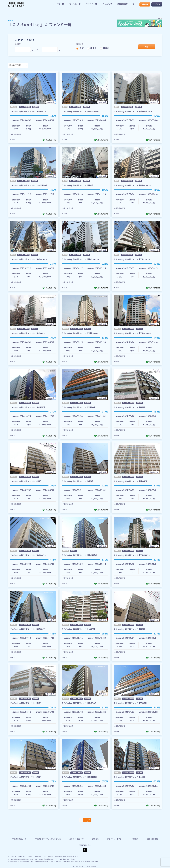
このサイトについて (76, 839)
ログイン (157, 4)
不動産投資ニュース (126, 4)
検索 (147, 47)
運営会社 (95, 839)
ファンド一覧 (75, 4)
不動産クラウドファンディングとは (48, 839)
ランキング (107, 4)
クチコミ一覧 (92, 4)
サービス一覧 (58, 4)
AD (160, 18)
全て (82, 48)
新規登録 (145, 4)
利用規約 (135, 839)
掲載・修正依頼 (152, 839)
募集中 (106, 48)
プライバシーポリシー (115, 839)
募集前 (93, 48)
